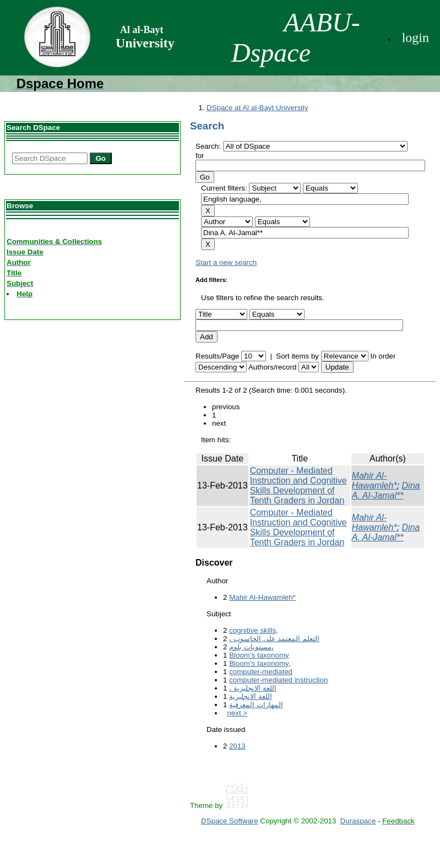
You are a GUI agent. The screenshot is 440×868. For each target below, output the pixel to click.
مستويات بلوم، (251, 647)
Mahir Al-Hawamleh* (374, 481)
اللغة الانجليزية (251, 696)
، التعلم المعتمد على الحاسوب (274, 639)
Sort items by (297, 356)
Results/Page (217, 356)
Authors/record (272, 367)
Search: (209, 146)
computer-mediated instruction (278, 680)
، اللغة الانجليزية (252, 688)
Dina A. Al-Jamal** (386, 490)
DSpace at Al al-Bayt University (257, 108)
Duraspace (358, 821)
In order (383, 356)
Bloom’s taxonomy (259, 655)
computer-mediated (261, 672)
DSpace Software (230, 821)
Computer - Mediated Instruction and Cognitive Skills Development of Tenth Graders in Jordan (298, 485)
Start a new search (226, 262)
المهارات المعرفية (256, 705)
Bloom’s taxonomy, (260, 663)
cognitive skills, (254, 630)
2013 (237, 746)
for (200, 156)
